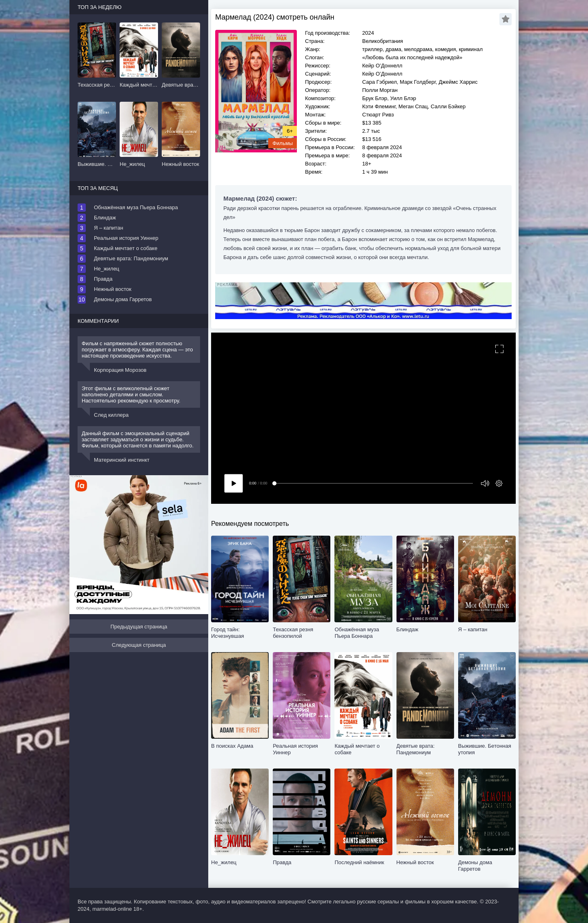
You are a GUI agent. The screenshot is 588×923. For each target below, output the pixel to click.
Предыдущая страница (139, 627)
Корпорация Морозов (120, 370)
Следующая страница (139, 645)
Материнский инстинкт (122, 460)
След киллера (111, 415)
